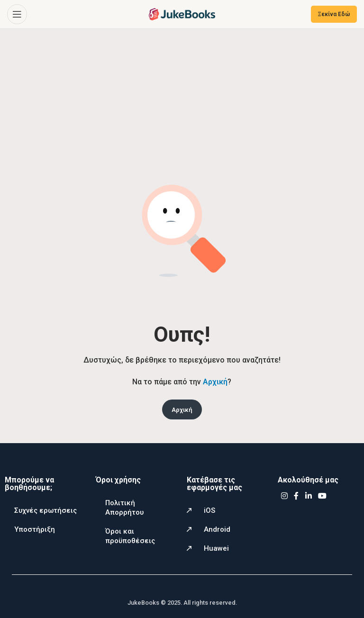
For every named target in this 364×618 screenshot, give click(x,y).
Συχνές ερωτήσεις (45, 510)
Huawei (216, 548)
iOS (209, 510)
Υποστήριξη (35, 529)
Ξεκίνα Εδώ (334, 14)
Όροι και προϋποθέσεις (130, 536)
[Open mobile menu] (17, 14)
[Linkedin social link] (308, 496)
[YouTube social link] (323, 496)
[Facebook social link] (296, 496)
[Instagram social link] (284, 496)
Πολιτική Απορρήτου (124, 508)
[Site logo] (182, 14)
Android (217, 529)
